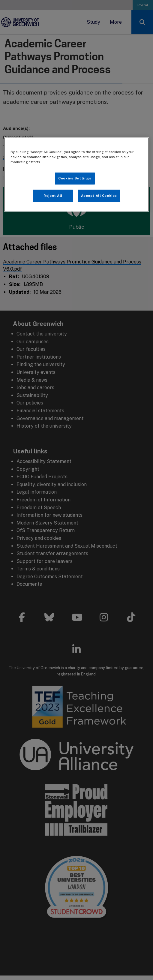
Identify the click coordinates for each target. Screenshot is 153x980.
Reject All (53, 196)
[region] (77, 174)
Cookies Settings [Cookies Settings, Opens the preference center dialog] (75, 178)
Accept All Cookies (99, 196)
